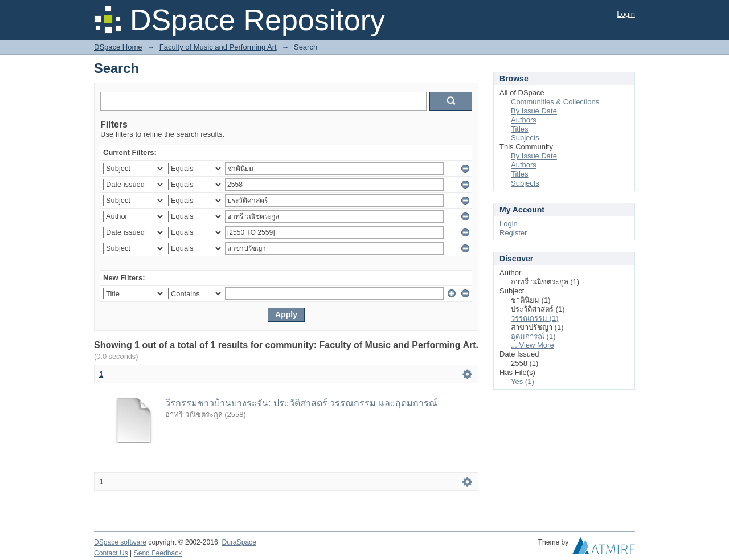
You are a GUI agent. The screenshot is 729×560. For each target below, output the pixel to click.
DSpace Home (118, 47)
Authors (524, 120)
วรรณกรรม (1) (535, 318)
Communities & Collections (555, 102)
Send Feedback (158, 553)
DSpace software (120, 542)
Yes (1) (523, 381)
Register (513, 233)
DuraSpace (239, 542)
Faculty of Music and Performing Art (218, 47)
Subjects (525, 138)
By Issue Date (534, 111)
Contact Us (111, 553)
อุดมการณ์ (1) (533, 336)
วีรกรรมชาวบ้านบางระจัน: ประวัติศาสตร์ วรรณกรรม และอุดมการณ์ (301, 403)
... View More (533, 345)
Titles (520, 129)
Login (626, 14)
